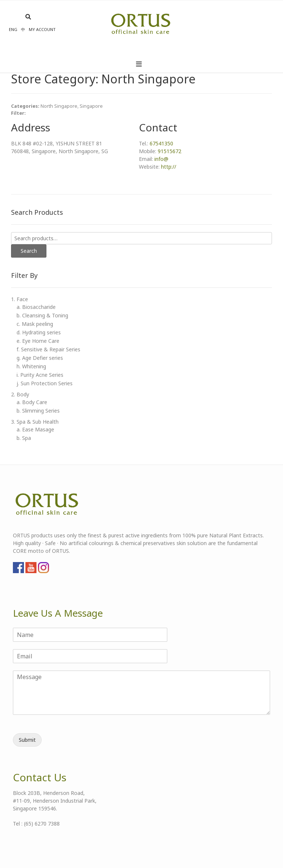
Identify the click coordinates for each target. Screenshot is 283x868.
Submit (27, 740)
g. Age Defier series (40, 358)
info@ (161, 159)
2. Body (20, 394)
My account (42, 29)
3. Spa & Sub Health (35, 422)
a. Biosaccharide (36, 307)
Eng (13, 29)
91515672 (170, 151)
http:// (169, 167)
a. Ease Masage (35, 429)
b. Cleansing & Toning (42, 315)
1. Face (20, 299)
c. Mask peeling (35, 324)
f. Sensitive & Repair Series (48, 349)
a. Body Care (32, 402)
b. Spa (24, 438)
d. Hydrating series (39, 332)
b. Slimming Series (38, 411)
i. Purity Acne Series (40, 375)
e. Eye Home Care (38, 341)
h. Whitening (31, 366)
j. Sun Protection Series (45, 383)
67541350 (161, 143)
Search (29, 251)
